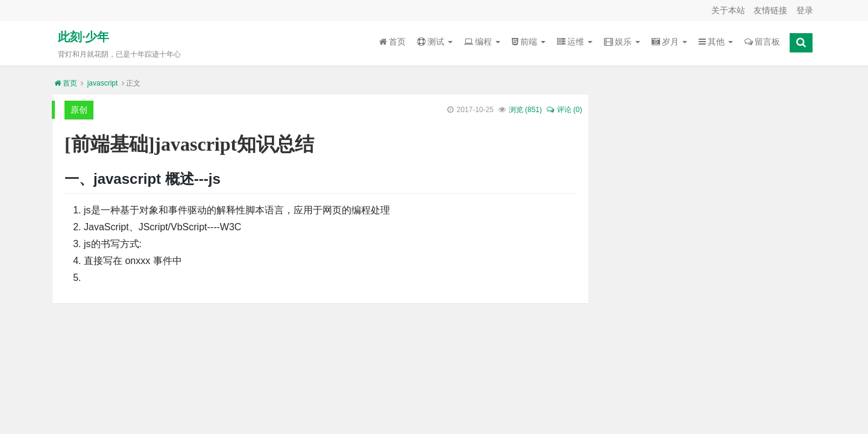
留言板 (762, 42)
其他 (716, 42)
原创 (79, 110)
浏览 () (525, 110)
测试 (435, 42)
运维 (575, 42)
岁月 (669, 42)
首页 (392, 42)
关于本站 (728, 10)
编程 (482, 42)
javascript (103, 83)
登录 (805, 10)
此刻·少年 (83, 37)
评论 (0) (564, 110)
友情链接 (770, 10)
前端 (529, 42)
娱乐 (622, 42)
